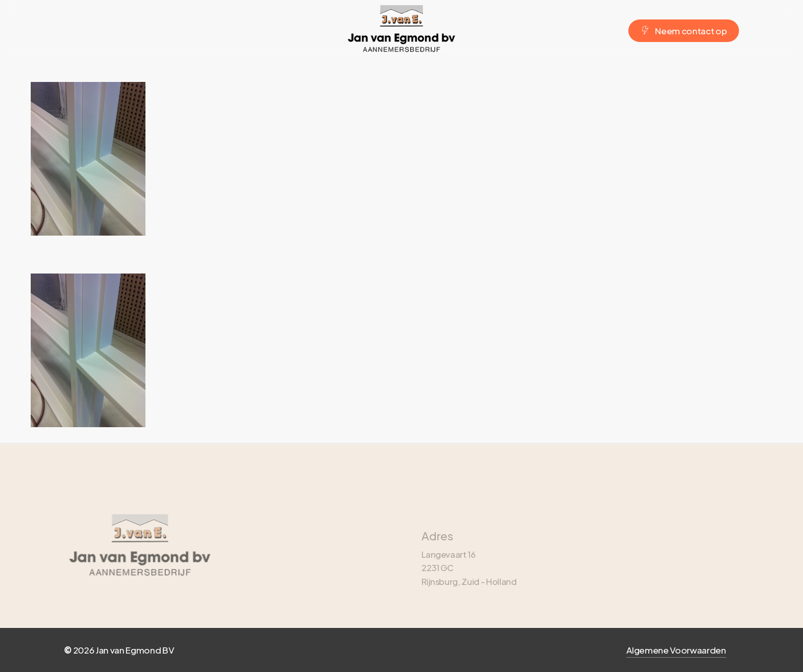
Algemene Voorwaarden (676, 650)
